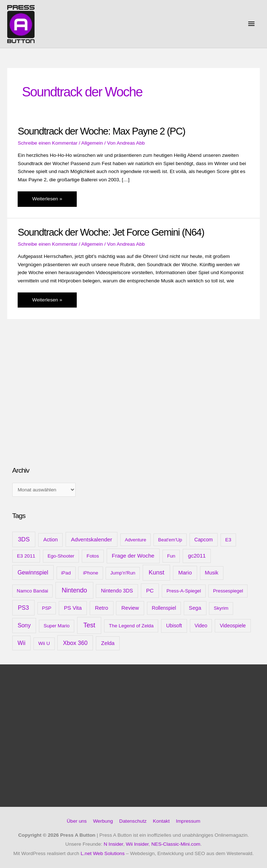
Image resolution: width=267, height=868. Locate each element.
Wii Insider (137, 844)
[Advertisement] (66, 403)
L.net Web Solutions (103, 853)
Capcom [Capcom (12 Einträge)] (203, 540)
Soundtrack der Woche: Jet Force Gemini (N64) (111, 232)
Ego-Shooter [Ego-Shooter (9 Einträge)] (61, 556)
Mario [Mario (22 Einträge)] (185, 572)
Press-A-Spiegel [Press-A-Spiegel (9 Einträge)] (184, 591)
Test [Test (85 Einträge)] (89, 625)
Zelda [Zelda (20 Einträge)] (108, 643)
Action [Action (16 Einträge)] (50, 540)
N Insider (114, 844)
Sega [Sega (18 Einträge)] (195, 608)
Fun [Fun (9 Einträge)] (171, 556)
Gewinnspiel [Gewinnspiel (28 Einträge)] (33, 572)
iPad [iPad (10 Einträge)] (66, 573)
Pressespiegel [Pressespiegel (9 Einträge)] (228, 591)
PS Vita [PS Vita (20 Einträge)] (73, 608)
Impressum (188, 821)
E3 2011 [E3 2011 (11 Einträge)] (26, 556)
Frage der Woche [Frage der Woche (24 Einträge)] (133, 556)
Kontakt (161, 821)
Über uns (77, 821)
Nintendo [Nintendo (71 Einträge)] (74, 590)
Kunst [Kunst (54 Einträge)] (156, 572)
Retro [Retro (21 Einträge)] (101, 608)
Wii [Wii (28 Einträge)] (22, 643)
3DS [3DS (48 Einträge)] (24, 539)
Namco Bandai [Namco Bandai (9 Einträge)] (33, 591)
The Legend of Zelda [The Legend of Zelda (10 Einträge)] (131, 626)
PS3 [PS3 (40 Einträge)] (23, 608)
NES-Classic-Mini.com (176, 844)
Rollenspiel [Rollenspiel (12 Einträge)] (164, 608)
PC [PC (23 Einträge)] (150, 590)
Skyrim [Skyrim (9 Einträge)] (221, 608)
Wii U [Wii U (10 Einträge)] (44, 643)
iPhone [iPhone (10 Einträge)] (91, 573)
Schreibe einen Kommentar (48, 143)
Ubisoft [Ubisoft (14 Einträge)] (174, 626)
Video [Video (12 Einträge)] (201, 626)
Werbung (103, 821)
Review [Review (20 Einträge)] (130, 608)
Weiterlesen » (47, 201)
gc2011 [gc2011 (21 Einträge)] (197, 556)
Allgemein (92, 143)
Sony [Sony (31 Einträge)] (24, 625)
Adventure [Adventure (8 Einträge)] (135, 540)
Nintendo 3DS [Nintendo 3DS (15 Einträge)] (117, 591)
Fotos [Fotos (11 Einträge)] (93, 556)
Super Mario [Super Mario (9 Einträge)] (57, 626)
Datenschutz (133, 821)
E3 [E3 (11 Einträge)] (228, 540)
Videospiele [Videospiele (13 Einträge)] (233, 626)
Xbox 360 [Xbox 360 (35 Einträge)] (75, 643)
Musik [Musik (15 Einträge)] (212, 573)
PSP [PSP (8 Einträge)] (47, 608)
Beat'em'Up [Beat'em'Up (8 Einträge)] (170, 540)
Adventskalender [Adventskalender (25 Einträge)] (92, 539)
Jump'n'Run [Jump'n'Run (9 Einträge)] (123, 573)
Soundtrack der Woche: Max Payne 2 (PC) (101, 131)
